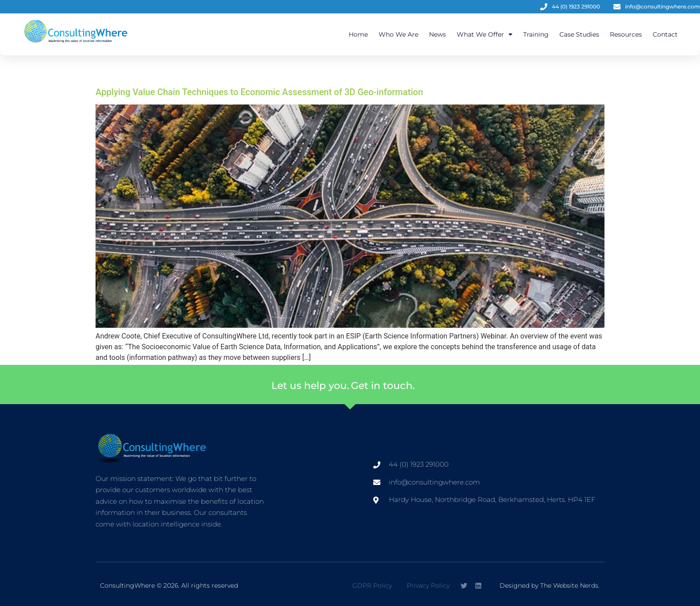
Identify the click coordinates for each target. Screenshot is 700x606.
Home (358, 34)
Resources (626, 34)
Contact (665, 34)
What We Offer (485, 34)
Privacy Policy (428, 585)
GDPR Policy (372, 585)
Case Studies (579, 34)
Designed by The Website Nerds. (550, 585)
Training (536, 34)
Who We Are (398, 34)
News (437, 34)
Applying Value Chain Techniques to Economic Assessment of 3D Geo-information (259, 92)
